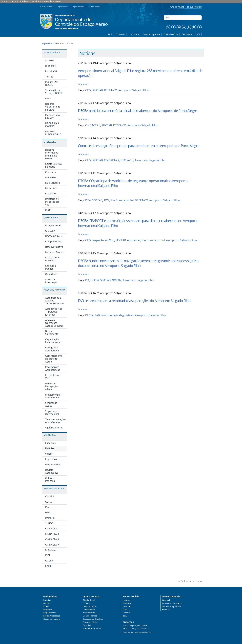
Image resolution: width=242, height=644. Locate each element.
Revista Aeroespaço (52, 616)
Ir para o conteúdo (48, 7)
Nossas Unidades (54, 488)
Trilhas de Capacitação (172, 606)
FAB (110, 34)
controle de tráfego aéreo (117, 315)
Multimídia (50, 435)
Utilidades (50, 142)
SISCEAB (98, 90)
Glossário (120, 34)
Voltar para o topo (192, 581)
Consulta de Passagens (172, 603)
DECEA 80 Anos (89, 606)
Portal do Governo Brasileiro (15, 1)
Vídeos (46, 606)
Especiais (47, 600)
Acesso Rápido (52, 53)
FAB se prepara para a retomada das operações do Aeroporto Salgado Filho (134, 301)
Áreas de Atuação (54, 290)
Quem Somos (51, 218)
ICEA (88, 200)
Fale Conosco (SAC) (191, 34)
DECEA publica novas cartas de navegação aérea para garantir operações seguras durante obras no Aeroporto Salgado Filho (138, 263)
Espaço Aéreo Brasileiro (93, 619)
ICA (87, 280)
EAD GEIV (166, 610)
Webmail (166, 600)
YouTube (126, 606)
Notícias (47, 603)
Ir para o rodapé (95, 7)
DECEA (95, 280)
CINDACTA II (93, 125)
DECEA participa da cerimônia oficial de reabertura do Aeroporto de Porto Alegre (137, 111)
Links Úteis (134, 34)
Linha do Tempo (90, 616)
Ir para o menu (65, 7)
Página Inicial (47, 43)
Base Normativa (90, 613)
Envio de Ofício (171, 34)
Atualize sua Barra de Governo (46, 1)
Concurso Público (90, 622)
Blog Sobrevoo (50, 613)
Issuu (125, 616)
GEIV (88, 90)
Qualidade (87, 625)
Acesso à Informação (92, 628)
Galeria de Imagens (52, 619)
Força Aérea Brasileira (66, 29)
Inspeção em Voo (103, 240)
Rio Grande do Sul (122, 200)
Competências (89, 610)
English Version (194, 7)
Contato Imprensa (151, 34)
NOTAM (117, 280)
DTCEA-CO (110, 90)
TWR (107, 200)
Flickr (125, 610)
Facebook (127, 603)
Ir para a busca (80, 7)
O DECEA (87, 603)
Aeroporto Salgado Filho (134, 90)
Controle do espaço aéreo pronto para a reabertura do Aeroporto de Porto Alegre (139, 146)
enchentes (134, 240)
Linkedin (126, 613)
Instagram (127, 600)
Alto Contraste (177, 7)
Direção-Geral (89, 600)
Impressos (48, 610)
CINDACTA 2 (112, 160)
